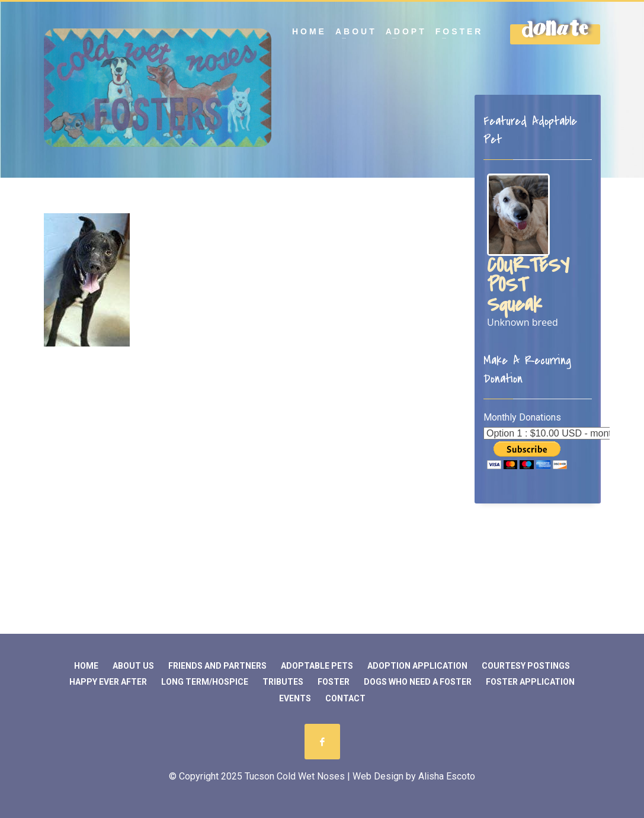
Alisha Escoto (447, 776)
